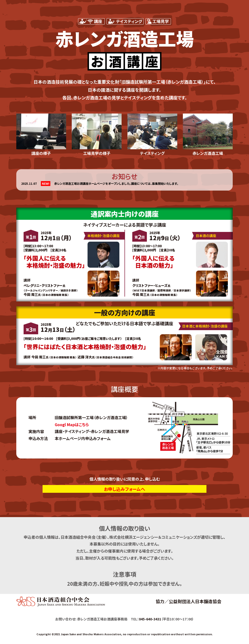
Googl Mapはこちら (72, 424)
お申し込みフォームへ (124, 489)
